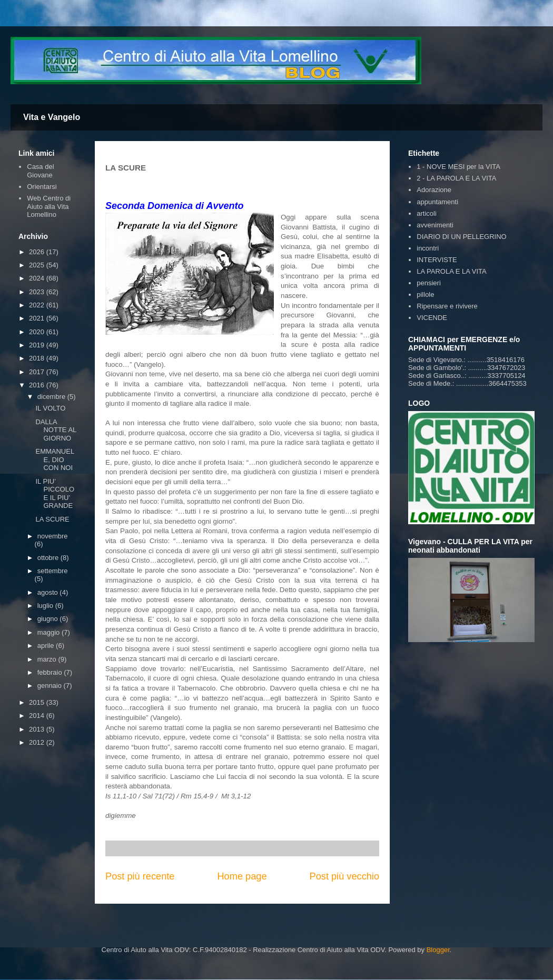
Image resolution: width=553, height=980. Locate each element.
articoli (427, 213)
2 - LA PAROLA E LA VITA (456, 178)
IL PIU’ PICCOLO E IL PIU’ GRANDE (55, 494)
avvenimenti (435, 225)
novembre (53, 536)
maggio (50, 632)
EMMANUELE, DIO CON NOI (55, 459)
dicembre (52, 397)
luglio (46, 606)
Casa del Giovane (40, 171)
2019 (38, 345)
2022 (38, 305)
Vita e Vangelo (52, 117)
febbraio (51, 672)
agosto (49, 592)
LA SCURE (52, 519)
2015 (38, 702)
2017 (38, 372)
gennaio (51, 686)
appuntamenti (437, 202)
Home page (242, 876)
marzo (48, 659)
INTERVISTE (437, 260)
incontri (428, 248)
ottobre (49, 558)
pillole (425, 294)
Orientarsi (42, 187)
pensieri (429, 283)
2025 (38, 265)
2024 (38, 278)
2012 (38, 742)
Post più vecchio (344, 876)
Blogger (438, 950)
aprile (47, 646)
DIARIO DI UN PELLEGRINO (461, 237)
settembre (53, 571)
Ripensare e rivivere (447, 306)
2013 (38, 729)
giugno (49, 619)
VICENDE (432, 318)
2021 (38, 318)
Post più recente (140, 876)
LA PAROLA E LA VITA (451, 271)
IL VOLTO (50, 408)
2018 (38, 358)
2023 (38, 292)
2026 (38, 252)
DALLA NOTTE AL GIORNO (56, 430)
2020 (38, 332)
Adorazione (434, 190)
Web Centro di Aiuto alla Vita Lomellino (49, 206)
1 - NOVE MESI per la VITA (458, 167)
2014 (38, 716)
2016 (38, 385)
